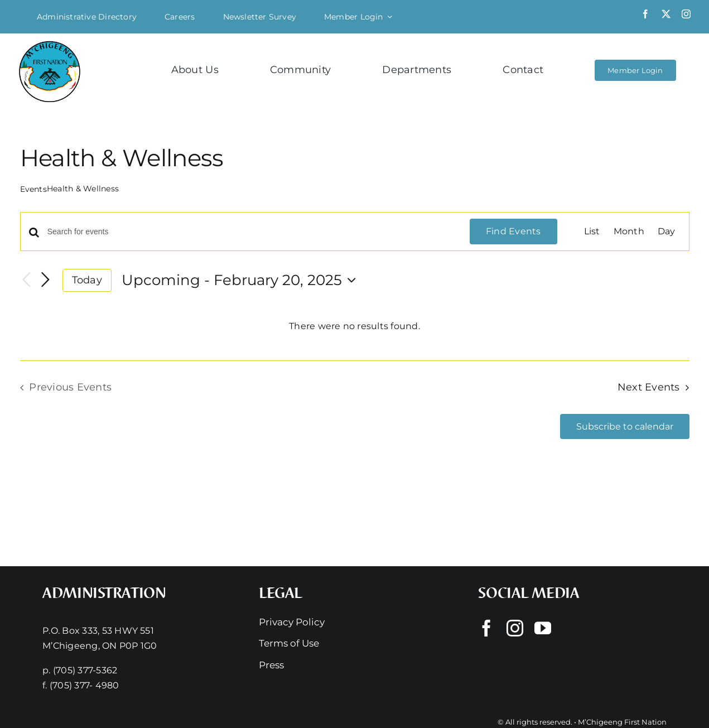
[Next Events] (46, 280)
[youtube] (543, 628)
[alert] (355, 326)
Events (33, 189)
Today (87, 280)
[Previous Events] (27, 280)
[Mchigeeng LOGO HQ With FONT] (50, 42)
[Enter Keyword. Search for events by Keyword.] (252, 232)
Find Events (513, 231)
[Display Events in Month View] (629, 232)
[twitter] (666, 14)
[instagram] (686, 14)
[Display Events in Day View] (667, 232)
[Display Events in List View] (592, 232)
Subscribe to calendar (625, 426)
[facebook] (645, 14)
